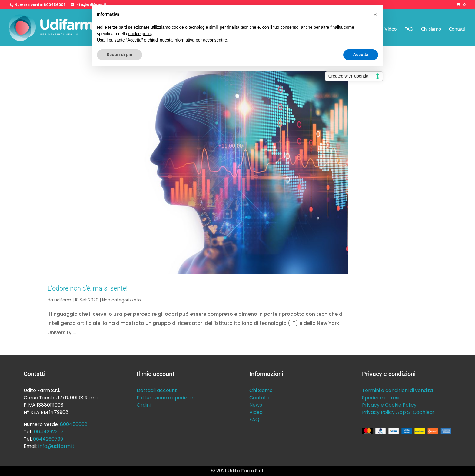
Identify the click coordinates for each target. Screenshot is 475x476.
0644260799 (48, 439)
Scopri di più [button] (120, 55)
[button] (375, 15)
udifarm (63, 300)
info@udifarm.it (56, 446)
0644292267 (49, 432)
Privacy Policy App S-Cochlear (398, 412)
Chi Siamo (261, 390)
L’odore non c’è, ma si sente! (88, 288)
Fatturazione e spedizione (167, 398)
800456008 (55, 5)
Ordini (144, 405)
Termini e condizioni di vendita (397, 390)
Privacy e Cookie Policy (389, 405)
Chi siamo (431, 29)
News (256, 405)
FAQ (409, 29)
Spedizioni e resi (381, 398)
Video (391, 29)
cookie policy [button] (140, 34)
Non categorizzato (121, 300)
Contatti (457, 29)
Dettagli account (157, 390)
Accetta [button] (361, 55)
